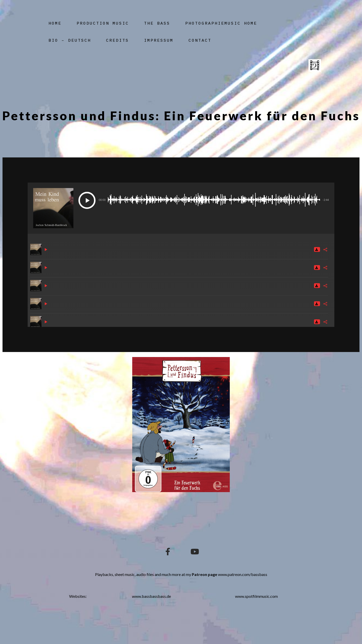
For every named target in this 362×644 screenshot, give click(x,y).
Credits (118, 41)
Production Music (103, 24)
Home (55, 24)
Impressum (159, 41)
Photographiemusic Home (221, 24)
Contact (200, 41)
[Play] (87, 200)
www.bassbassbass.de (151, 596)
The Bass (157, 24)
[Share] (325, 250)
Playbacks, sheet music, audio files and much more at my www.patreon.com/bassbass (181, 574)
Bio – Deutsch (70, 41)
